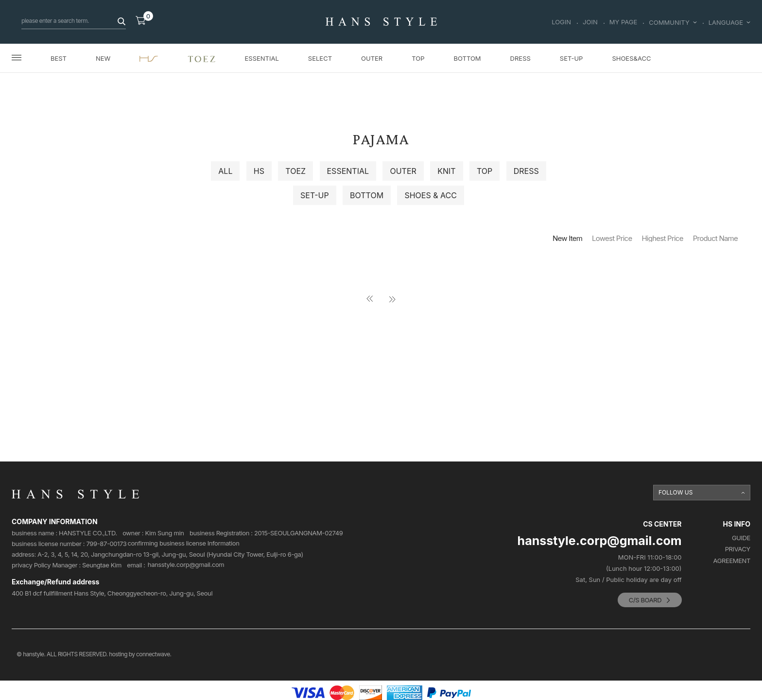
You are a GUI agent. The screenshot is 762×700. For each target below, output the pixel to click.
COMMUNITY (673, 22)
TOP (418, 58)
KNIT (446, 171)
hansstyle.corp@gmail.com (186, 565)
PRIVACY (738, 549)
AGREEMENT (732, 561)
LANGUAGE (729, 22)
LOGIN (561, 22)
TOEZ (295, 171)
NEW (103, 58)
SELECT (320, 58)
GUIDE (741, 538)
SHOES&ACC (631, 58)
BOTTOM (467, 58)
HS (259, 171)
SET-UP (571, 58)
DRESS (520, 58)
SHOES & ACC (430, 195)
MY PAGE (623, 22)
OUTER (372, 58)
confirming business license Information (183, 543)
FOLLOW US (676, 492)
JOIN (590, 22)
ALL (225, 171)
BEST (59, 58)
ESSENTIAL (262, 58)
